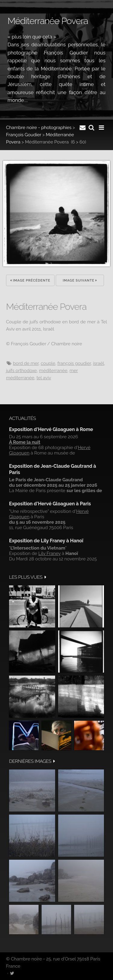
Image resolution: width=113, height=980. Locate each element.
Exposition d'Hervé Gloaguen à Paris (50, 504)
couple (48, 363)
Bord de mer (26, 363)
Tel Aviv (44, 378)
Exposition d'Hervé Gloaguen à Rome (51, 429)
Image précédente (30, 280)
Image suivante (80, 280)
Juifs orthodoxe (21, 371)
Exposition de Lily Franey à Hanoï (46, 541)
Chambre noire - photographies (39, 128)
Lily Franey (49, 553)
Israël (98, 363)
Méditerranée (53, 371)
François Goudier (24, 135)
